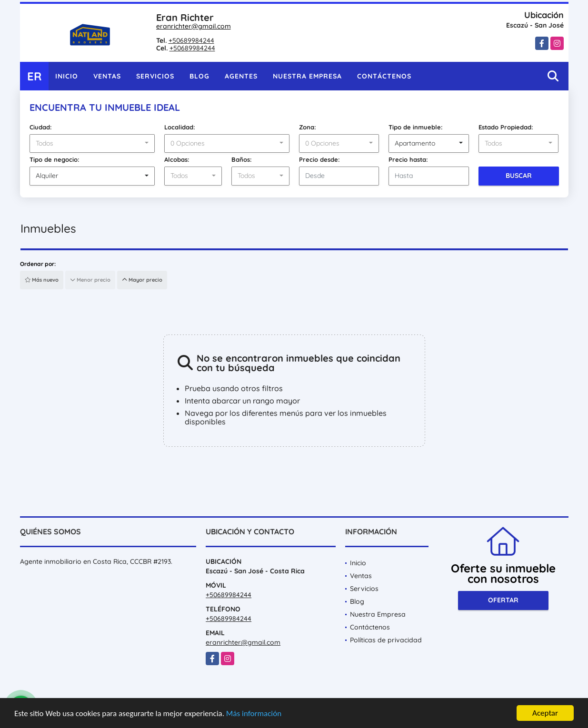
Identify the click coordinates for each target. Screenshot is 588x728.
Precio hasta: (408, 159)
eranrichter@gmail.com (194, 26)
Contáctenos (384, 76)
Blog (199, 76)
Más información (254, 713)
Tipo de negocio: (55, 159)
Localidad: (180, 127)
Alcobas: (177, 159)
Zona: (308, 127)
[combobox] (92, 144)
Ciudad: (41, 127)
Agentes (241, 76)
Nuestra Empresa (307, 76)
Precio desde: (319, 159)
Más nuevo (42, 280)
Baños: (242, 159)
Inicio (67, 76)
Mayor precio (142, 280)
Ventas (107, 76)
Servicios (155, 76)
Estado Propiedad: (506, 127)
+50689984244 (191, 40)
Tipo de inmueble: (416, 127)
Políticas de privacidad (386, 640)
